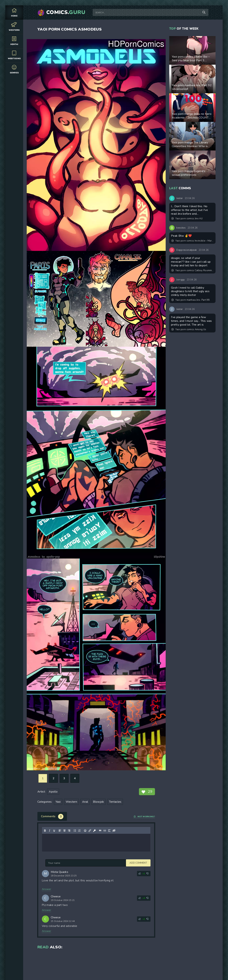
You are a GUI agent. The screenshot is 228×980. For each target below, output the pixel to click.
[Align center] (64, 831)
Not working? (144, 817)
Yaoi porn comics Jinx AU (187, 219)
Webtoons (14, 55)
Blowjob (98, 802)
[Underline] (54, 831)
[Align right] (69, 831)
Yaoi (58, 802)
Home (14, 12)
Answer (46, 889)
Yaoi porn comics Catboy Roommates (193, 270)
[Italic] (50, 831)
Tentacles (115, 802)
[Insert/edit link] (90, 831)
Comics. (66, 12)
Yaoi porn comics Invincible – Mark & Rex (193, 241)
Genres (14, 69)
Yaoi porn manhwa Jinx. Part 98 (190, 300)
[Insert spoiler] (109, 831)
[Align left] (60, 831)
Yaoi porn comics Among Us (189, 329)
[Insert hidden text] (114, 831)
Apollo (53, 792)
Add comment (54, 863)
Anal (85, 802)
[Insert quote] (100, 831)
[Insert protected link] (94, 831)
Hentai (14, 41)
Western (14, 27)
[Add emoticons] (85, 831)
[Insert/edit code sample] (105, 831)
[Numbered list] (79, 831)
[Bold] (45, 831)
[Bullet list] (75, 831)
